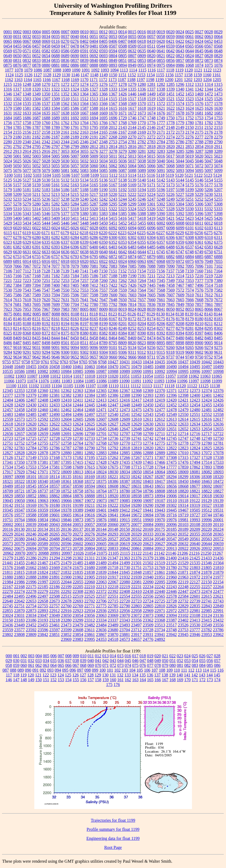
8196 (75, 324)
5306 (199, 204)
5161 (56, 185)
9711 (151, 357)
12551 (195, 414)
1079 (28, 70)
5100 (9, 175)
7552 (75, 290)
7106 (8, 271)
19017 (195, 496)
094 (58, 670)
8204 (142, 324)
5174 (180, 185)
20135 (55, 529)
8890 (151, 343)
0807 (132, 56)
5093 (180, 170)
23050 (66, 615)
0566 (199, 46)
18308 (206, 477)
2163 (84, 132)
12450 (148, 405)
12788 (78, 448)
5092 (170, 170)
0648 (218, 51)
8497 (36, 343)
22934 (90, 611)
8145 (8, 319)
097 (80, 670)
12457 (8, 410)
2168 (132, 132)
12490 (55, 414)
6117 (17, 233)
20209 (195, 529)
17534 (8, 467)
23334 (101, 620)
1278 (123, 84)
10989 (125, 371)
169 (180, 680)
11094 (171, 381)
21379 (148, 558)
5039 (151, 161)
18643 (148, 486)
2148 (170, 127)
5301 (151, 204)
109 (169, 670)
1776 (151, 123)
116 (220, 670)
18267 (148, 477)
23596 (43, 630)
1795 (94, 127)
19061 (31, 501)
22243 (171, 587)
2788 (199, 142)
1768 (123, 123)
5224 (151, 194)
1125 (19, 75)
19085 (125, 501)
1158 (188, 75)
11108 (102, 386)
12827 (8, 453)
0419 (151, 41)
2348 (103, 142)
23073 (148, 615)
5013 (132, 156)
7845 (170, 304)
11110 (114, 386)
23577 (19, 630)
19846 (66, 520)
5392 (180, 214)
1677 (170, 113)
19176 (43, 505)
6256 (199, 233)
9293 (36, 352)
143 (202, 675)
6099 (180, 228)
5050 (17, 166)
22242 (160, 587)
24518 (113, 639)
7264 (142, 281)
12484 (19, 414)
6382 (17, 247)
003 (31, 656)
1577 (209, 104)
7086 (142, 266)
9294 (46, 352)
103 (125, 670)
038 (76, 661)
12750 (218, 438)
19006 (171, 496)
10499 (218, 367)
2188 (65, 137)
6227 (161, 233)
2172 (170, 132)
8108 (75, 314)
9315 (161, 352)
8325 (8, 333)
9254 (142, 347)
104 (132, 670)
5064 (132, 166)
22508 (55, 596)
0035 (56, 37)
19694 (148, 515)
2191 (94, 137)
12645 (101, 429)
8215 (27, 328)
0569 (8, 51)
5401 (27, 218)
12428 (8, 405)
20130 (19, 529)
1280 (142, 84)
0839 (84, 60)
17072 (207, 453)
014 (113, 656)
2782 (142, 142)
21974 (207, 577)
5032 (84, 161)
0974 (151, 65)
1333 (113, 89)
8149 (27, 319)
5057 (75, 166)
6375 (218, 242)
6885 (199, 257)
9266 (199, 347)
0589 (75, 51)
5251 (190, 199)
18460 (195, 481)
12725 (31, 438)
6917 (56, 261)
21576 (8, 568)
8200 (113, 324)
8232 (84, 328)
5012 (123, 156)
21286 (31, 558)
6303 (142, 237)
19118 (183, 501)
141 (187, 675)
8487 (17, 343)
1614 (103, 108)
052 (180, 661)
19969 (148, 520)
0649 (8, 56)
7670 (209, 300)
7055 (218, 261)
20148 (113, 529)
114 (206, 670)
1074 (199, 65)
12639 (31, 429)
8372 (46, 333)
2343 (56, 142)
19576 (8, 515)
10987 (101, 371)
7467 (180, 285)
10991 (148, 371)
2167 (123, 132)
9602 (199, 352)
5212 (46, 194)
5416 (123, 218)
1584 (56, 108)
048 (150, 661)
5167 (113, 185)
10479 (136, 367)
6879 (151, 257)
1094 (114, 70)
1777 (161, 123)
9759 (35, 362)
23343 (125, 620)
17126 (8, 458)
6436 (123, 247)
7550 (65, 290)
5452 (123, 223)
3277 (103, 151)
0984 (170, 65)
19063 (43, 501)
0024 (180, 32)
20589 (43, 544)
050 (165, 661)
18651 (160, 486)
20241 (19, 534)
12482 (218, 410)
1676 (161, 113)
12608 (113, 419)
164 (143, 680)
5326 (151, 209)
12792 (113, 448)
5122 (198, 175)
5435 (36, 223)
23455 (43, 625)
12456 (218, 405)
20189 (183, 529)
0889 (103, 65)
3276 (94, 151)
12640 (43, 429)
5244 (123, 199)
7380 (218, 281)
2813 (103, 147)
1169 (75, 80)
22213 (101, 587)
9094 (75, 347)
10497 (207, 367)
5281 (46, 204)
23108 (195, 615)
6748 (190, 252)
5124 (217, 175)
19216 (101, 505)
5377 (65, 214)
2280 (8, 142)
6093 (123, 228)
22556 (148, 596)
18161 (78, 477)
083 (195, 665)
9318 (170, 352)
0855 (161, 60)
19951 (136, 520)
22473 (195, 591)
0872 (199, 60)
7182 (56, 276)
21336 (101, 558)
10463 (90, 367)
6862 (103, 257)
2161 (65, 132)
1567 (113, 104)
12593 (55, 419)
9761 (45, 362)
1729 (123, 118)
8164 (84, 319)
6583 (209, 247)
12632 (171, 424)
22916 (66, 611)
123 (53, 675)
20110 (218, 524)
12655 (218, 429)
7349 (170, 281)
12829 (31, 453)
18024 (101, 472)
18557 (55, 486)
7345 (161, 281)
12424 (207, 400)
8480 (180, 338)
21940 (148, 577)
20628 (171, 544)
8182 (209, 319)
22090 (148, 582)
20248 (43, 534)
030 (16, 661)
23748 (171, 630)
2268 (113, 137)
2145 (142, 127)
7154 (141, 271)
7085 (132, 266)
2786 (180, 142)
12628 (125, 424)
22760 (66, 606)
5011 (113, 156)
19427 (136, 510)
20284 (101, 534)
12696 (78, 434)
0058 (161, 37)
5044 (180, 161)
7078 (65, 266)
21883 (19, 577)
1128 (47, 75)
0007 (65, 32)
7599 (103, 295)
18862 (55, 496)
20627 (160, 544)
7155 (151, 271)
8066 (209, 309)
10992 (160, 371)
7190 (132, 276)
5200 (199, 190)
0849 (113, 60)
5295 (113, 204)
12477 (160, 410)
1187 (122, 80)
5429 (8, 223)
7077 (56, 266)
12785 (43, 448)
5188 (84, 190)
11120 (181, 386)
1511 (75, 99)
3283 (161, 151)
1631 (8, 113)
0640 (151, 51)
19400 (90, 510)
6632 (36, 252)
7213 (170, 276)
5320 (94, 209)
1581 (27, 108)
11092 (148, 381)
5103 (37, 175)
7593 (46, 295)
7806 (123, 304)
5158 (27, 185)
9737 (170, 357)
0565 (190, 46)
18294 (171, 477)
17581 (55, 467)
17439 (136, 462)
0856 (170, 60)
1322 (56, 89)
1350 (46, 94)
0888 (94, 65)
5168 (123, 185)
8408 (8, 338)
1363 (75, 94)
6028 (94, 228)
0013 (113, 32)
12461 (55, 410)
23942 (171, 635)
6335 (46, 242)
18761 (90, 491)
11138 (215, 386)
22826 (171, 606)
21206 (183, 553)
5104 (47, 175)
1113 (124, 70)
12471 (101, 410)
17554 (43, 467)
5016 (161, 156)
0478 (75, 46)
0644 (190, 51)
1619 (151, 108)
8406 (218, 333)
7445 (151, 285)
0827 (199, 56)
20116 (8, 529)
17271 (148, 458)
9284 (8, 352)
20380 (19, 539)
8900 (199, 343)
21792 (183, 568)
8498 (46, 343)
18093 (218, 472)
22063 (101, 582)
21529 (183, 563)
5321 (103, 209)
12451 (160, 405)
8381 (94, 333)
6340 (94, 242)
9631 (218, 352)
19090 (137, 501)
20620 (136, 544)
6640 (103, 252)
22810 (160, 606)
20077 (136, 524)
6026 (75, 228)
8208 (180, 324)
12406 (19, 400)
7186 (94, 276)
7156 (161, 271)
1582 (36, 108)
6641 (113, 252)
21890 (43, 577)
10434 (148, 362)
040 (91, 661)
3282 (151, 151)
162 (128, 680)
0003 (27, 32)
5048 (218, 161)
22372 (101, 591)
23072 (136, 615)
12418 (148, 400)
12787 (66, 448)
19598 (43, 515)
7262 (123, 281)
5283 (65, 204)
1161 (217, 75)
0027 (199, 32)
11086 (101, 381)
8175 (161, 319)
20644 (207, 544)
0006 (56, 32)
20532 (136, 539)
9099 (103, 347)
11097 (194, 381)
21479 (66, 563)
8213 (8, 328)
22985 (207, 611)
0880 (46, 65)
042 (106, 661)
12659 (43, 434)
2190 (84, 137)
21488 (90, 563)
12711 (160, 434)
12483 (8, 414)
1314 (209, 84)
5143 (170, 180)
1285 (170, 84)
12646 (113, 429)
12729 (66, 438)
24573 (125, 639)
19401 (101, 510)
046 (135, 661)
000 (9, 656)
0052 (103, 37)
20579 (19, 544)
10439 (195, 362)
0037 (65, 37)
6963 (142, 261)
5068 (170, 166)
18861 (43, 496)
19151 (19, 505)
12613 (171, 419)
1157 (179, 75)
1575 (190, 104)
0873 (209, 60)
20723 (66, 548)
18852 (31, 496)
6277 (8, 237)
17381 (43, 462)
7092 (180, 266)
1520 (161, 99)
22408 (125, 591)
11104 (57, 386)
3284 (170, 151)
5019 (190, 156)
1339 (170, 89)
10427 (113, 362)
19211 (89, 505)
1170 (84, 80)
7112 (27, 271)
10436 (171, 362)
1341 (190, 89)
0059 (170, 37)
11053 (136, 376)
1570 (142, 104)
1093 (105, 70)
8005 (84, 309)
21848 (136, 572)
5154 (209, 180)
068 (83, 665)
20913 (171, 548)
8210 (199, 324)
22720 (125, 601)
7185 (84, 276)
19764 (19, 520)
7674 (8, 304)
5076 (17, 170)
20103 (183, 524)
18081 (195, 472)
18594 (90, 486)
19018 (207, 496)
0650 (17, 56)
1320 (36, 89)
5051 (27, 166)
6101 (190, 228)
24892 (160, 639)
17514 (207, 462)
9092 (65, 347)
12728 (55, 438)
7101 (209, 266)
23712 (136, 630)
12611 (148, 419)
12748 (195, 438)
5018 (180, 156)
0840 (94, 60)
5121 (189, 175)
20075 (125, 524)
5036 (123, 161)
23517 (171, 625)
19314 (183, 505)
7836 (151, 304)
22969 (148, 611)
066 (68, 665)
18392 (136, 481)
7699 (56, 304)
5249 (170, 199)
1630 (218, 108)
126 (76, 675)
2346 (84, 142)
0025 (190, 32)
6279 (27, 237)
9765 (83, 362)
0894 (123, 65)
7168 (36, 276)
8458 (94, 338)
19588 (31, 515)
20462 (43, 539)
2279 (218, 137)
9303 (94, 352)
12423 (195, 400)
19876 (101, 520)
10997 (207, 371)
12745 (171, 438)
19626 (101, 515)
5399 (8, 218)
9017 (8, 347)
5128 (36, 180)
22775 (101, 606)
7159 (189, 271)
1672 (132, 113)
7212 (161, 276)
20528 (125, 539)
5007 (75, 156)
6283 (65, 237)
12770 (125, 443)
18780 (125, 491)
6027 (84, 228)
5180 (17, 190)
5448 (84, 223)
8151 (36, 319)
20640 (195, 544)
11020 (113, 376)
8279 (180, 328)
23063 (101, 615)
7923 (8, 309)
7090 (170, 266)
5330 (190, 209)
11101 (22, 386)
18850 (19, 496)
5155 (218, 180)
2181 (27, 137)
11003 (21, 376)
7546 (36, 290)
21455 (19, 563)
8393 (170, 333)
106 (147, 670)
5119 (170, 175)
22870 (19, 611)
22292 (66, 591)
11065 (217, 376)
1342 (199, 89)
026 (202, 656)
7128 (46, 271)
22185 (43, 587)
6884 (190, 257)
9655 (84, 357)
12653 (195, 429)
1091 (86, 70)
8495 (27, 343)
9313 (151, 352)
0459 (56, 46)
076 (143, 665)
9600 (190, 352)
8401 (209, 333)
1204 (207, 80)
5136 (103, 180)
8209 (190, 324)
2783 (151, 142)
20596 (66, 544)
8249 (123, 328)
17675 (113, 467)
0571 (27, 51)
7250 (36, 281)
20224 (218, 529)
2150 (190, 127)
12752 (19, 443)
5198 (180, 190)
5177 (209, 185)
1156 (169, 75)
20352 (183, 534)
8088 (56, 314)
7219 (209, 276)
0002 (17, 32)
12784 (31, 448)
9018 (17, 347)
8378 (75, 333)
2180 (17, 137)
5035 (113, 161)
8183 (218, 319)
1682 (209, 113)
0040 (75, 37)
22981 (195, 611)
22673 (55, 601)
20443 (31, 539)
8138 (180, 314)
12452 (171, 405)
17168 (55, 458)
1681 (199, 113)
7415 (103, 285)
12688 (55, 434)
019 (150, 656)
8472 (142, 338)
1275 (94, 84)
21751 (136, 568)
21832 (66, 572)
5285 (84, 204)
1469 (199, 94)
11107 (91, 386)
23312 (90, 620)
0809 (142, 56)
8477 (170, 338)
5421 (170, 218)
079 (165, 665)
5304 (180, 204)
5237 (56, 199)
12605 (78, 419)
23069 (113, 615)
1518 (142, 99)
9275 (218, 347)
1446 (132, 94)
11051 (125, 376)
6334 (36, 242)
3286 (190, 151)
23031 (19, 615)
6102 (199, 228)
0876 (17, 65)
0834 (46, 60)
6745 (161, 252)
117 (9, 675)
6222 (113, 233)
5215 (75, 194)
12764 (78, 443)
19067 (78, 501)
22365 (90, 591)
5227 (180, 194)
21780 (171, 568)
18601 (101, 486)
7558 (113, 290)
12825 (207, 448)
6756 (46, 257)
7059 (8, 266)
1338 (161, 89)
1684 (8, 118)
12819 (136, 448)
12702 (113, 434)
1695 (103, 118)
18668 (183, 486)
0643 (180, 51)
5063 (123, 166)
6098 (170, 228)
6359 (180, 242)
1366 (103, 94)
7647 (103, 300)
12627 (113, 424)
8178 (180, 319)
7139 (65, 271)
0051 (94, 37)
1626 (209, 108)
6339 (84, 242)
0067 (27, 41)
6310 (209, 237)
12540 (113, 414)
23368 (160, 620)
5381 (94, 214)
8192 (46, 324)
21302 (78, 558)
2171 (161, 132)
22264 (218, 587)
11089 (113, 381)
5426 (218, 218)
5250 (180, 199)
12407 (31, 400)
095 (65, 670)
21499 (125, 563)
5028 (46, 161)
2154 (8, 132)
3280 (132, 151)
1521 (170, 99)
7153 (132, 271)
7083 (113, 266)
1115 (142, 70)
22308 (78, 591)
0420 (161, 41)
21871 (183, 572)
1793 (84, 127)
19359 (43, 510)
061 (31, 665)
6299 (103, 237)
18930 (125, 496)
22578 (171, 596)
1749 (161, 118)
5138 (123, 180)
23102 (183, 615)
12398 (183, 395)
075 (135, 665)
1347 (17, 94)
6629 (8, 252)
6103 (209, 228)
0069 (46, 41)
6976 (199, 261)
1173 (113, 80)
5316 (56, 209)
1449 (151, 94)
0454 (8, 46)
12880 (66, 453)
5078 (36, 170)
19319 (195, 505)
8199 (103, 324)
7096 (199, 266)
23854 (78, 635)
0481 (94, 46)
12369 (148, 391)
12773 (136, 443)
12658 (31, 434)
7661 (161, 300)
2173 (180, 132)
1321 (46, 89)
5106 (66, 175)
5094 (190, 170)
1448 (142, 94)
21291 (43, 558)
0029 (218, 32)
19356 (31, 510)
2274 (170, 137)
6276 (218, 233)
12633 (183, 424)
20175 (160, 529)
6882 (170, 257)
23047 (43, 615)
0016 (142, 32)
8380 (84, 333)
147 (16, 680)
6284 (75, 237)
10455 (31, 367)
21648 (19, 568)
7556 (94, 290)
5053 (46, 166)
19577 (19, 515)
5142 (161, 180)
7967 (46, 309)
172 (202, 680)
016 (128, 656)
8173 (142, 319)
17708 (125, 467)
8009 (103, 309)
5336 (17, 214)
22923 (78, 611)
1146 (75, 75)
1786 (27, 127)
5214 (65, 194)
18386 (113, 481)
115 (213, 670)
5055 (56, 166)
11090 (125, 381)
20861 (136, 548)
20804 (90, 548)
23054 (78, 615)
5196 (161, 190)
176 (117, 684)
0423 (190, 41)
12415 (113, 400)
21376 (136, 558)
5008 (84, 156)
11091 (136, 381)
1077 (9, 70)
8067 (218, 309)
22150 (207, 582)
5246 (142, 199)
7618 (27, 300)
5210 (27, 194)
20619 (125, 544)
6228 (170, 233)
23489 (113, 625)
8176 (170, 319)
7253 (65, 281)
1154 (151, 75)
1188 (131, 80)
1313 (199, 84)
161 (120, 680)
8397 (199, 333)
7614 (8, 300)
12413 (101, 400)
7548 (56, 290)
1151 (122, 75)
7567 (151, 290)
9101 (113, 347)
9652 (75, 357)
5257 (8, 204)
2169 (142, 132)
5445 (56, 223)
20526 (101, 539)
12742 (148, 438)
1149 (104, 75)
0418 (142, 41)
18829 (8, 496)
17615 (90, 467)
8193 (56, 324)
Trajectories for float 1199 (113, 820)
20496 (78, 539)
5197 (170, 190)
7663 (170, 300)
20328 (125, 534)
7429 (142, 285)
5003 (36, 156)
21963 (183, 577)
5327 (161, 209)
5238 (65, 199)
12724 (19, 438)
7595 (65, 295)
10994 (171, 371)
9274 (209, 347)
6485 (151, 247)
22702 (90, 601)
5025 (17, 161)
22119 (183, 582)
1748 (151, 118)
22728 (171, 601)
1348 (27, 94)
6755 (36, 257)
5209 (17, 194)
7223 (27, 281)
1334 (123, 89)
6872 (113, 257)
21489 (101, 563)
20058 (101, 524)
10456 (43, 367)
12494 (66, 414)
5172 (161, 185)
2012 (113, 127)
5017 (170, 156)
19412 (125, 510)
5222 (132, 194)
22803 (136, 606)
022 (173, 656)
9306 (123, 352)
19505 (195, 510)
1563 (75, 104)
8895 (161, 343)
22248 (183, 587)
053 (187, 661)
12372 (183, 391)
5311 (27, 209)
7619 (36, 300)
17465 (148, 462)
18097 (8, 477)
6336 (56, 242)
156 (83, 680)
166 (158, 680)
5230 (209, 194)
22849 (218, 606)
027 (210, 656)
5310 (17, 209)
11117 (158, 386)
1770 (142, 123)
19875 (90, 520)
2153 (218, 127)
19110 (172, 501)
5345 (36, 214)
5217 (94, 194)
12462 (66, 410)
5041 (170, 161)
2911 (218, 147)
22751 (19, 606)
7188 (113, 276)
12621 (43, 424)
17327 (195, 458)
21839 (101, 572)
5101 (18, 175)
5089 (142, 170)
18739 (55, 491)
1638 (65, 113)
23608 (78, 630)
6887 (209, 257)
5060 (94, 166)
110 (177, 670)
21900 (66, 577)
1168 (65, 80)
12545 (160, 414)
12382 (66, 395)
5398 (218, 214)
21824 (43, 572)
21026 (78, 553)
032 (31, 661)
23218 (55, 620)
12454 (195, 405)
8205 (151, 324)
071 (106, 665)
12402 (218, 395)
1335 (132, 89)
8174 (151, 319)
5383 (103, 214)
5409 (56, 218)
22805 (148, 606)
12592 (43, 419)
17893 (207, 467)
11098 (205, 381)
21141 (148, 553)
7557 (103, 290)
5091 (161, 170)
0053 (113, 37)
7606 (161, 295)
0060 (180, 37)
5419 (151, 218)
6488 (170, 247)
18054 (148, 472)
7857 (199, 304)
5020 (199, 156)
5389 (151, 214)
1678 (180, 113)
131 (113, 675)
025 (195, 656)
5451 (113, 223)
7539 (17, 290)
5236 (46, 199)
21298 (66, 558)
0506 (103, 46)
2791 (8, 147)
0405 (103, 41)
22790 (125, 606)
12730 (78, 438)
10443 (218, 362)
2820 (170, 147)
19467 (183, 510)
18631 (136, 486)
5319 (84, 209)
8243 (103, 328)
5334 (8, 214)
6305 (161, 237)
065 (61, 665)
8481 (190, 338)
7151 (113, 271)
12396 (171, 395)
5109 (95, 175)
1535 (27, 104)
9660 (113, 357)
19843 (55, 520)
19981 (183, 520)
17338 (218, 458)
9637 (27, 357)
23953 (207, 635)
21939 (136, 577)
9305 (113, 352)
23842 (43, 635)
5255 (218, 199)
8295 (209, 328)
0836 (65, 60)
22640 (8, 601)
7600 (113, 295)
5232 (8, 199)
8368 (27, 333)
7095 (190, 266)
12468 (90, 410)
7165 (8, 276)
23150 (8, 620)
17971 (43, 472)
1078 (19, 70)
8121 (103, 314)
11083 (67, 381)
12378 (19, 395)
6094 (132, 228)
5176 (199, 185)
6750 (209, 252)
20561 (195, 539)
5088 (132, 170)
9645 (46, 357)
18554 (43, 486)
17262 (113, 458)
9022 (27, 347)
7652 (132, 300)
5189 (94, 190)
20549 (183, 539)
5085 (103, 170)
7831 (142, 304)
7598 (94, 295)
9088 (46, 347)
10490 (171, 367)
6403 (113, 247)
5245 (132, 199)
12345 (8, 391)
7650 (123, 300)
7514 (209, 285)
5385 (123, 214)
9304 (103, 352)
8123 (113, 314)
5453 (132, 223)
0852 (132, 60)
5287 (94, 204)
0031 (17, 37)
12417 (136, 400)
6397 (84, 247)
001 (16, 656)
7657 (142, 300)
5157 (17, 185)
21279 (8, 558)
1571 (151, 104)
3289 (218, 151)
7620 (46, 300)
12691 (66, 434)
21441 (8, 563)
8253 (142, 328)
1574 (180, 104)
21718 (113, 568)
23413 (195, 620)
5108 (85, 175)
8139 (189, 314)
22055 (78, 582)
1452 (180, 94)
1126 (28, 75)
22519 (78, 596)
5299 (132, 204)
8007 (94, 309)
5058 (84, 166)
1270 (46, 84)
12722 (218, 434)
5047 (209, 161)
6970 (170, 261)
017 (135, 656)
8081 (18, 314)
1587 (84, 108)
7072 (36, 266)
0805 (123, 56)
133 (128, 675)
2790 (218, 142)
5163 (75, 185)
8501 (65, 343)
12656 (8, 434)
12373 (195, 391)
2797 (56, 147)
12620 (31, 424)
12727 (43, 438)
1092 (95, 70)
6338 (75, 242)
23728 (148, 630)
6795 (94, 257)
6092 (113, 228)
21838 (90, 572)
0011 (94, 32)
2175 (199, 132)
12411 (78, 400)
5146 (199, 180)
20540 (160, 539)
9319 (180, 352)
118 (16, 675)
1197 (141, 80)
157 (91, 680)
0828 (209, 56)
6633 (46, 252)
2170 (151, 132)
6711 (151, 252)
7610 (190, 295)
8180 (199, 319)
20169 (148, 529)
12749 (207, 438)
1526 (218, 99)
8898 (180, 343)
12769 (113, 443)
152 (53, 680)
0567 (209, 46)
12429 (19, 405)
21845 (125, 572)
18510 (19, 486)
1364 (84, 94)
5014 (142, 156)
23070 (125, 615)
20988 (43, 553)
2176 (209, 132)
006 (53, 656)
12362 (66, 391)
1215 (8, 84)
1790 (65, 127)
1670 (113, 113)
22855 (8, 611)
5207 (218, 190)
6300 (113, 237)
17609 (78, 467)
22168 (19, 587)
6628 (218, 247)
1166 (47, 80)
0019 (161, 32)
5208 (8, 194)
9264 (180, 347)
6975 (190, 261)
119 (24, 675)
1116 (152, 70)
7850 (190, 304)
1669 (103, 113)
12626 (101, 424)
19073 (102, 501)
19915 (125, 520)
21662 (31, 568)
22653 (31, 601)
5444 (46, 223)
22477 (218, 591)
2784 (161, 142)
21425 (195, 558)
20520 (90, 539)
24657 (136, 639)
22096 (171, 582)
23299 (78, 620)
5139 (132, 180)
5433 (17, 223)
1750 (170, 118)
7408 (84, 285)
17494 (195, 462)
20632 (183, 544)
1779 (180, 123)
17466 (160, 462)
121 (38, 675)
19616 (90, 515)
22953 (113, 611)
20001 (218, 520)
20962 (8, 553)
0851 (123, 60)
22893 (43, 611)
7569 (170, 290)
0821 (161, 56)
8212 (218, 324)
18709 (8, 491)
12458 (19, 410)
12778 (183, 443)
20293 (113, 534)
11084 (78, 381)
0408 (132, 41)
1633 (27, 113)
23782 (207, 630)
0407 (123, 41)
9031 (36, 347)
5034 (103, 161)
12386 (113, 395)
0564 (180, 46)
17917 (8, 472)
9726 (161, 357)
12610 (136, 419)
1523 (190, 99)
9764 (74, 362)
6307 (180, 237)
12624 (78, 424)
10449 (19, 367)
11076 (44, 381)
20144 (101, 529)
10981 (31, 371)
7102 (218, 266)
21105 (113, 553)
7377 (199, 281)
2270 (132, 137)
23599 (66, 630)
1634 (36, 113)
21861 (160, 572)
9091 (56, 347)
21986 (19, 582)
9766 (93, 362)
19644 (125, 515)
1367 (113, 94)
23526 (183, 625)
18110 (43, 477)
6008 (180, 223)
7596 (75, 295)
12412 (90, 400)
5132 (65, 180)
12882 (90, 453)
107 (154, 670)
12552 (207, 414)
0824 (190, 56)
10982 (43, 371)
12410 (66, 400)
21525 (171, 563)
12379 (31, 395)
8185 (17, 324)
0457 (36, 46)
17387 (55, 462)
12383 (78, 395)
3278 (113, 151)
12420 (171, 400)
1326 (84, 89)
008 (68, 656)
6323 (8, 242)
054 (195, 661)
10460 (66, 367)
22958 (136, 611)
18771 (113, 491)
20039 (31, 524)
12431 (43, 405)
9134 (132, 347)
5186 (65, 190)
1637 (56, 113)
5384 (113, 214)
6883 (180, 257)
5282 (56, 204)
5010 (103, 156)
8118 (94, 314)
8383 (113, 333)
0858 (190, 60)
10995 (183, 371)
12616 (207, 419)
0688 (56, 56)
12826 (218, 448)
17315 (183, 458)
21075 (102, 553)
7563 (132, 290)
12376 (218, 391)
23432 (218, 620)
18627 (125, 486)
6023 (46, 228)
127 (83, 675)
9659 (103, 357)
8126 (132, 314)
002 (24, 656)
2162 (75, 132)
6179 (65, 233)
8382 (103, 333)
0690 (75, 56)
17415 (78, 462)
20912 (160, 548)
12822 (171, 448)
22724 (148, 601)
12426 (218, 400)
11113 (147, 386)
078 (158, 665)
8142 (199, 314)
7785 (103, 304)
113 (198, 670)
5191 (113, 190)
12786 (55, 448)
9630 (209, 352)
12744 (160, 438)
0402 (84, 41)
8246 (113, 328)
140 (180, 675)
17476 (183, 462)
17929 (19, 472)
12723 (8, 438)
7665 (180, 300)
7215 (190, 276)
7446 (161, 285)
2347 (94, 142)
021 (165, 656)
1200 (169, 80)
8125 (122, 314)
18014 (90, 472)
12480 (195, 410)
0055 (132, 37)
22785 (113, 606)
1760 (46, 123)
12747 (183, 438)
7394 (36, 285)
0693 (103, 56)
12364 (90, 391)
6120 (36, 233)
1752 (190, 118)
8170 (123, 319)
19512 (207, 510)
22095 (160, 582)
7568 (161, 290)
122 (46, 675)
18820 (183, 491)
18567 (66, 486)
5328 (170, 209)
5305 (190, 204)
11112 (136, 386)
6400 (94, 247)
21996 (31, 582)
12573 (19, 419)
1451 (170, 94)
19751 (8, 520)
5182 (36, 190)
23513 (160, 625)
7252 (56, 281)
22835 (195, 606)
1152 (132, 75)
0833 (36, 60)
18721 (19, 491)
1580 (17, 108)
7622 (56, 300)
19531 (218, 510)
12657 (19, 434)
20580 (31, 544)
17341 (8, 462)
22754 (31, 606)
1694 (94, 118)
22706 (101, 601)
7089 (161, 266)
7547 (46, 290)
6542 (199, 247)
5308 (218, 204)
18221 (113, 477)
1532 (8, 104)
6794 (84, 257)
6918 (65, 261)
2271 (142, 137)
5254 (209, 199)
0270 (65, 41)
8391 (151, 333)
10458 (55, 367)
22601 (195, 596)
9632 (8, 357)
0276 (75, 41)
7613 (218, 295)
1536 (36, 104)
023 (180, 656)
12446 (101, 405)
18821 (195, 491)
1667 (84, 113)
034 (46, 661)
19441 (148, 510)
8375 (65, 333)
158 (98, 680)
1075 (209, 65)
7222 (17, 281)
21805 (207, 568)
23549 (207, 625)
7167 (27, 276)
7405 (75, 285)
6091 (103, 228)
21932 (125, 577)
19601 (55, 515)
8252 (132, 328)
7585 (8, 295)
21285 (19, 558)
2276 (190, 137)
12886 (136, 453)
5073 (209, 166)
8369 (36, 333)
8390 (142, 333)
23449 (19, 625)
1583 (46, 108)
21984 (8, 582)
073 (120, 665)
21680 (90, 568)
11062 (194, 376)
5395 (190, 214)
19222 (113, 505)
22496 (31, 596)
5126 (17, 180)
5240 (84, 199)
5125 (8, 180)
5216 (84, 194)
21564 (218, 563)
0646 (209, 51)
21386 (160, 558)
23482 (90, 625)
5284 (75, 204)
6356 (151, 242)
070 (98, 665)
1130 (66, 75)
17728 (148, 467)
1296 (180, 84)
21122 (136, 553)
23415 (207, 620)
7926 (17, 309)
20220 (207, 529)
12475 (136, 410)
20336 (160, 534)
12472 (113, 410)
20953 (218, 548)
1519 (151, 99)
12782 (8, 448)
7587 (27, 295)
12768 (101, 443)
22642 (19, 601)
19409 (113, 510)
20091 (160, 524)
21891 (55, 577)
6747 (180, 252)
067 (76, 665)
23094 (171, 615)
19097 (148, 501)
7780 (94, 304)
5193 (132, 190)
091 (35, 670)
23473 (66, 625)
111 (184, 670)
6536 (180, 247)
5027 (36, 161)
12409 (55, 400)
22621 (218, 596)
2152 (209, 127)
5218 (103, 194)
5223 (142, 194)
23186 (31, 620)
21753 (148, 568)
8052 (180, 309)
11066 (9, 381)
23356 (136, 620)
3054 (75, 151)
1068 (190, 65)
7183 (65, 276)
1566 (103, 104)
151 (46, 680)
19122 (195, 501)
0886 (75, 65)
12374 (207, 391)
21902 (78, 577)
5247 (151, 199)
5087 (123, 170)
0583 (56, 51)
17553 (31, 467)
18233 (124, 477)
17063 (195, 453)
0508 (123, 46)
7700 (65, 304)
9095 (84, 347)
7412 (94, 285)
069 (91, 665)
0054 (123, 37)
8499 (56, 343)
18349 (55, 481)
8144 (218, 314)
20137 (78, 529)
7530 (8, 290)
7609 (180, 295)
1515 (113, 99)
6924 (123, 261)
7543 (27, 290)
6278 (17, 237)
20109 (207, 524)
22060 (90, 582)
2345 (75, 142)
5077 (27, 170)
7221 (8, 281)
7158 (180, 271)
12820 (148, 448)
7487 (190, 285)
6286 (94, 237)
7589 (36, 295)
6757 (56, 257)
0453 (218, 41)
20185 (171, 529)
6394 (65, 247)
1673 (142, 113)
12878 (43, 453)
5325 (142, 209)
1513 (94, 99)
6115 (8, 233)
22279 (43, 591)
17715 (136, 467)
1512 (84, 99)
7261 (113, 281)
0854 (151, 60)
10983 (55, 371)
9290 (17, 352)
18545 (31, 486)
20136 (66, 529)
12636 (218, 424)
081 (180, 665)
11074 (32, 381)
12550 (183, 414)
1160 (207, 75)
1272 (65, 84)
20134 (43, 529)
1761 (56, 123)
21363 (125, 558)
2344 (65, 142)
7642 (94, 300)
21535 (195, 563)
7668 (199, 300)
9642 (36, 357)
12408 (43, 400)
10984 (66, 371)
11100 (11, 386)
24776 (148, 639)
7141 (84, 271)
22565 (160, 596)
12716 (195, 434)
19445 (171, 510)
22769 (78, 606)
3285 (180, 151)
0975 (161, 65)
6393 (56, 247)
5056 (65, 166)
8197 (84, 324)
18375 (101, 481)
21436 (218, 558)
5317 (65, 209)
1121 (198, 70)
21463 (31, 563)
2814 (113, 147)
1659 (75, 113)
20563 (207, 539)
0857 (180, 60)
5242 (103, 199)
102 (117, 670)
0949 (132, 65)
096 (73, 670)
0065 (8, 41)
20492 (66, 539)
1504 (36, 99)
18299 (183, 477)
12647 (125, 429)
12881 (78, 453)
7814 (132, 304)
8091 (65, 314)
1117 (161, 70)
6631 (27, 252)
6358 (170, 242)
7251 (46, 281)
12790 (90, 448)
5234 (27, 199)
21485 (78, 563)
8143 (208, 314)
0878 (36, 65)
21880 (8, 577)
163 (135, 680)
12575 (31, 419)
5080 (56, 170)
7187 (103, 276)
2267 (103, 137)
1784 (8, 127)
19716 (171, 515)
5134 (84, 180)
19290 (148, 505)
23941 (160, 635)
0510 (142, 46)
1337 (151, 89)
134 (135, 675)
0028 (209, 32)
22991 (218, 611)
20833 (113, 548)
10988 (113, 371)
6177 (55, 233)
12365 (101, 391)
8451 (84, 338)
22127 (195, 582)
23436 (8, 625)
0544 (161, 46)
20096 (171, 524)
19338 (218, 505)
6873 (123, 257)
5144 (180, 180)
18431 (171, 481)
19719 (183, 515)
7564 (142, 290)
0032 (27, 37)
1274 (84, 84)
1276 (103, 84)
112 (191, 670)
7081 (94, 266)
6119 (27, 233)
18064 (160, 472)
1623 (180, 108)
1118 (170, 70)
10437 (183, 362)
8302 (218, 328)
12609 (125, 419)
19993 (195, 520)
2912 (8, 151)
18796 (148, 491)
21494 (113, 563)
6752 (8, 257)
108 (162, 670)
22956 (125, 611)
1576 (199, 104)
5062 (113, 166)
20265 (55, 534)
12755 (43, 443)
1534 (17, 104)
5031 (75, 161)
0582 (46, 51)
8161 (56, 319)
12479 (183, 410)
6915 (36, 261)
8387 (132, 333)
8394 (180, 333)
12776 (171, 443)
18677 (195, 486)
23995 (90, 639)
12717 (207, 434)
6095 (142, 228)
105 (140, 670)
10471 (125, 367)
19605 (66, 515)
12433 (55, 405)
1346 (8, 94)
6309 (199, 237)
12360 (43, 391)
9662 (123, 357)
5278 (17, 204)
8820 (132, 343)
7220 (218, 276)
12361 (55, 391)
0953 (142, 65)
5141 (151, 180)
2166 (113, 132)
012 (98, 656)
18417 (160, 481)
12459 (31, 410)
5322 (113, 209)
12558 (218, 414)
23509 (148, 625)
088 (13, 670)
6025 (65, 228)
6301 (123, 237)
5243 (113, 199)
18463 (207, 481)
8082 (27, 314)
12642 (66, 429)
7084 (123, 266)
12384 (90, 395)
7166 (17, 276)
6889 (8, 261)
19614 (78, 515)
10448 (8, 367)
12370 (160, 391)
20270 (66, 534)
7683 (27, 304)
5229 (199, 194)
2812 (94, 147)
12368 (136, 391)
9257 (161, 347)
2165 (103, 132)
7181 (46, 276)
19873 (78, 520)
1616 (123, 108)
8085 (37, 314)
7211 (151, 276)
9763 (64, 362)
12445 (90, 405)
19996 (207, 520)
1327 (94, 89)
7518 (218, 285)
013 (106, 656)
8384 (123, 333)
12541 (125, 414)
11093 (159, 381)
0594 (113, 51)
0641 (161, 51)
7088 (151, 266)
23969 (66, 639)
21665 (43, 568)
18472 (218, 481)
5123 (208, 175)
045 (128, 661)
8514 (94, 343)
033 (39, 661)
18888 (90, 496)
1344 (209, 89)
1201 (179, 80)
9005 (209, 343)
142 (195, 675)
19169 (31, 505)
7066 (17, 266)
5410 (65, 218)
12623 (66, 424)
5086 (113, 170)
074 (128, 665)
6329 (27, 242)
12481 (207, 410)
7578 (209, 290)
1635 (46, 113)
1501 (8, 99)
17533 (218, 462)
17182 (78, 458)
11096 (182, 381)
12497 (90, 414)
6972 (180, 261)
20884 (148, 548)
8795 (113, 343)
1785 (17, 127)
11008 (44, 376)
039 (83, 661)
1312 (190, 84)
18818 (171, 491)
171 (195, 680)
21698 (101, 568)
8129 (151, 314)
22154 (218, 582)
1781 (199, 123)
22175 (31, 587)
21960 (171, 577)
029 (9, 661)
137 (157, 675)
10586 (19, 371)
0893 (113, 65)
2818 (151, 147)
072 (113, 665)
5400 (17, 218)
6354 (132, 242)
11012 (55, 376)
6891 (17, 261)
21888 (31, 577)
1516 (123, 99)
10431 (125, 362)
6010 (190, 223)
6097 (161, 228)
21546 (207, 563)
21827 (55, 572)
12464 (78, 410)
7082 (103, 266)
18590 (78, 486)
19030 (218, 496)
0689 (65, 56)
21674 (66, 568)
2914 (27, 151)
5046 (199, 161)
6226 (151, 233)
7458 (170, 285)
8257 (161, 328)
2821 (180, 147)
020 (158, 656)
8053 (190, 309)
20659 (218, 544)
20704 (55, 548)
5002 (27, 156)
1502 (17, 99)
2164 (94, 132)
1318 (27, 89)
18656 (171, 486)
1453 (190, 94)
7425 (123, 285)
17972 (55, 472)
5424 (199, 218)
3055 (84, 151)
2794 (27, 147)
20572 (218, 539)
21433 (207, 558)
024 (187, 656)
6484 (142, 247)
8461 (103, 338)
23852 (66, 635)
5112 (113, 175)
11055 (159, 376)
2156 (27, 132)
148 (24, 680)
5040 (161, 161)
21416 (183, 558)
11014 (67, 376)
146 (9, 680)
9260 (170, 347)
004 (39, 656)
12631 (160, 424)
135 (143, 675)
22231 (136, 587)
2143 (123, 127)
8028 (142, 309)
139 (172, 675)
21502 (148, 563)
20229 (8, 534)
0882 (65, 65)
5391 (170, 214)
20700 (43, 548)
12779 (195, 443)
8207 (170, 324)
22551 (113, 596)
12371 (171, 391)
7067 (27, 266)
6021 (27, 228)
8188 (27, 324)
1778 (170, 123)
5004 (46, 156)
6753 (17, 257)
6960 (132, 261)
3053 (65, 151)
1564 (84, 104)
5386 (132, 214)
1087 (47, 70)
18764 (101, 491)
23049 (55, 615)
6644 (142, 252)
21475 (55, 563)
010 (83, 656)
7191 (142, 276)
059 (16, 665)
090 (28, 670)
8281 (190, 328)
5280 (36, 204)
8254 (151, 328)
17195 (90, 458)
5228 (190, 194)
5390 (161, 214)
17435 (125, 462)
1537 (46, 104)
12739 (125, 438)
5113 (123, 175)
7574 (190, 290)
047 (143, 661)
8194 (65, 324)
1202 (188, 80)
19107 (160, 501)
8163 (75, 319)
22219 (125, 587)
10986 (90, 371)
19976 (171, 520)
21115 (125, 553)
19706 (160, 515)
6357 (161, 242)
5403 (46, 218)
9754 (218, 357)
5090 (151, 170)
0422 (180, 41)
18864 (66, 496)
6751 (218, 252)
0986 (180, 65)
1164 (28, 80)
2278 (209, 137)
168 (173, 680)
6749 (199, 252)
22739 (195, 601)
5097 (209, 170)
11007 (32, 376)
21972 (195, 577)
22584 (183, 596)
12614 (183, 419)
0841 (103, 60)
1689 (56, 118)
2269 (123, 137)
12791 (101, 448)
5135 (94, 180)
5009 (94, 156)
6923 (113, 261)
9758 (26, 362)
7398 (46, 285)
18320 (218, 477)
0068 (36, 41)
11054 (148, 376)
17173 (66, 458)
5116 (151, 175)
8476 (161, 338)
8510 (75, 343)
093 (50, 670)
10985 (78, 371)
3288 (209, 151)
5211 (36, 194)
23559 (8, 630)
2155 (17, 132)
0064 (218, 37)
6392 (46, 247)
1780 (190, 123)
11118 (169, 386)
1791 (75, 127)
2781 (132, 142)
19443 (160, 510)
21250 (206, 553)
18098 (20, 477)
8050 (170, 309)
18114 (54, 477)
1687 (36, 118)
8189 (36, 324)
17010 (183, 453)
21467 (43, 563)
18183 (101, 477)
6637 (75, 252)
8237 (94, 328)
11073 (21, 381)
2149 (180, 127)
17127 (19, 458)
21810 (218, 568)
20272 (78, 534)
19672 (136, 515)
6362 (209, 242)
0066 (17, 41)
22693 (78, 601)
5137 (113, 180)
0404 (94, 41)
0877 (27, 65)
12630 (148, 424)
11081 (55, 381)
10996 (195, 371)
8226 (75, 328)
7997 (75, 309)
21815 (19, 572)
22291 (55, 591)
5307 (209, 204)
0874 (218, 60)
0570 (17, 51)
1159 (198, 75)
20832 (101, 548)
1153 (141, 75)
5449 (94, 223)
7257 (84, 281)
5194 (142, 190)
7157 (170, 271)
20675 (19, 548)
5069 (180, 166)
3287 (199, 151)
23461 (55, 625)
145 (217, 675)
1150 (113, 75)
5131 (56, 180)
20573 (8, 544)
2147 (161, 127)
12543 (148, 414)
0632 (132, 51)
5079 (46, 170)
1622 (170, 108)
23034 (31, 615)
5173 (170, 185)
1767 (113, 123)
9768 (102, 362)
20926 (195, 548)
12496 (78, 414)
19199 (78, 505)
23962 (218, 635)
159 (106, 680)
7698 (46, 304)
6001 (151, 223)
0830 (8, 60)
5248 (161, 199)
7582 (218, 290)
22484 (8, 596)
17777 (171, 467)
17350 (19, 462)
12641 (55, 429)
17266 (125, 458)
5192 (123, 190)
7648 (113, 300)
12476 (148, 410)
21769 (160, 568)
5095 (199, 170)
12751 (8, 443)
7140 (74, 271)
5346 (46, 214)
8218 (56, 328)
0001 (8, 32)
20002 (8, 524)
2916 (46, 151)
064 (53, 665)
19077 (113, 501)
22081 (136, 582)
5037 (132, 161)
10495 (195, 367)
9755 (7, 362)
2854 (199, 147)
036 (61, 661)
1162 (9, 80)
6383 (27, 247)
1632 (17, 113)
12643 (78, 429)
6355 (142, 242)
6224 (132, 233)
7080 (84, 266)
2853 (190, 147)
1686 (27, 118)
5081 (65, 170)
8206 (161, 324)
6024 (56, 228)
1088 (57, 70)
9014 (218, 343)
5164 (84, 185)
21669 (55, 568)
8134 (170, 314)
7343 (151, 281)
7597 (84, 295)
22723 (136, 601)
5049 (8, 166)
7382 (8, 285)
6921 (94, 261)
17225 (101, 458)
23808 (19, 635)
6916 (46, 261)
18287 (160, 477)
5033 (94, 161)
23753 (183, 630)
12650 (160, 429)
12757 (55, 443)
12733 (90, 438)
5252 (199, 199)
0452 (209, 41)
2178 (218, 132)
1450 (161, 94)
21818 (31, 572)
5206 (209, 190)
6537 (190, 247)
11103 (45, 386)
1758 (27, 123)
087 (6, 670)
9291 (27, 352)
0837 (75, 60)
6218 (84, 233)
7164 (218, 271)
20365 (218, 534)
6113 (218, 228)
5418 (142, 218)
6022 (36, 228)
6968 (161, 261)
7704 (75, 304)
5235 (36, 199)
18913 (101, 496)
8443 (46, 338)
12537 (101, 414)
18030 (113, 472)
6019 (8, 228)
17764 (160, 467)
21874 (195, 572)
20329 (136, 534)
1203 (198, 80)
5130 (46, 180)
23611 (89, 630)
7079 (75, 266)
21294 (55, 558)
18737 (43, 491)
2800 (84, 147)
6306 (170, 237)
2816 (132, 147)
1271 (56, 84)
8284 (199, 328)
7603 (132, 295)
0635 (142, 51)
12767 (90, 443)
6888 (218, 257)
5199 (190, 190)
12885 (125, 453)
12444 (78, 405)
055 (202, 661)
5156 (8, 185)
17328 (207, 458)
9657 (94, 357)
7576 (199, 290)
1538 (56, 104)
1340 (180, 89)
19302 (171, 505)
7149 (94, 271)
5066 (151, 166)
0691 (84, 56)
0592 (94, 51)
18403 (148, 481)
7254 (75, 281)
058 (9, 665)
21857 (148, 572)
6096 (151, 228)
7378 (209, 281)
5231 (218, 194)
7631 (65, 300)
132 (120, 675)
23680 (113, 630)
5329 (180, 209)
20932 (207, 548)
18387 (125, 481)
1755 (218, 118)
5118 (160, 175)
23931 (148, 635)
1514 (103, 99)
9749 (190, 357)
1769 (132, 123)
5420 (161, 218)
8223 (65, 328)
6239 (189, 233)
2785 (170, 142)
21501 (136, 563)
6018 (218, 223)
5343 (27, 214)
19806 (31, 520)
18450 (183, 481)
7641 (84, 300)
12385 (101, 395)
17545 (19, 467)
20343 (171, 534)
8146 (17, 319)
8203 (132, 324)
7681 (17, 304)
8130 (161, 314)
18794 (136, 491)
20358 (207, 534)
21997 (43, 582)
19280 (136, 505)
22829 (183, 606)
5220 (113, 194)
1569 (132, 104)
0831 (17, 60)
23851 (55, 635)
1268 (36, 84)
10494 (183, 367)
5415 (113, 218)
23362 (148, 620)
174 (217, 680)
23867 (101, 635)
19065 (55, 501)
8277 (170, 328)
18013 (78, 472)
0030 (8, 37)
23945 (183, 635)
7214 (180, 276)
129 (98, 675)
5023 (218, 156)
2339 (17, 142)
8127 (141, 314)
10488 (160, 367)
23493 (125, 625)
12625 (90, 424)
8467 (123, 338)
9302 (84, 352)
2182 (36, 137)
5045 (190, 161)
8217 (46, 328)
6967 (151, 261)
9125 (123, 347)
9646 (56, 357)
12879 (55, 453)
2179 (8, 137)
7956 (36, 309)
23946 (195, 635)
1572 (161, 104)
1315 (218, 84)
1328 (103, 89)
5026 (27, 161)
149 (31, 680)
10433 (136, 362)
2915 (36, 151)
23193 (43, 620)
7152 (122, 271)
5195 (151, 190)
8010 (113, 309)
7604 (142, 295)
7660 (151, 300)
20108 (195, 524)
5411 (75, 218)
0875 (8, 65)
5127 (27, 180)
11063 (205, 376)
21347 (113, 558)
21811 (8, 572)
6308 (190, 237)
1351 (56, 94)
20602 (78, 544)
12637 (8, 429)
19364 (55, 510)
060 (24, 665)
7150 (103, 271)
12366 (113, 391)
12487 (43, 414)
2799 (75, 147)
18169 (89, 477)
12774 (148, 443)
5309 (8, 209)
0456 (27, 46)
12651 (171, 429)
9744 (180, 357)
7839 (161, 304)
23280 (66, 620)
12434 (66, 405)
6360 (190, 242)
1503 (27, 99)
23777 (195, 630)
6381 (8, 247)
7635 (75, 300)
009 (76, 656)
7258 (94, 281)
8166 (103, 319)
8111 (84, 314)
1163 (18, 80)
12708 (136, 434)
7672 (218, 300)
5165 (94, 185)
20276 (90, 534)
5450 (103, 223)
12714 (183, 434)
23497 (136, 625)
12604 (66, 419)
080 (173, 665)
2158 (46, 132)
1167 (56, 80)
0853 (142, 60)
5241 (94, 199)
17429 (113, 462)
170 (187, 680)
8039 (151, 309)
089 (20, 670)
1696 (113, 118)
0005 (46, 32)
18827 (218, 491)
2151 (199, 127)
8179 (190, 319)
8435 (36, 338)
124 (61, 675)
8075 (8, 314)
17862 (195, 467)
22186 (55, 587)
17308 (171, 458)
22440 (160, 591)
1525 (209, 99)
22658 (43, 601)
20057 (90, 524)
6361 (199, 242)
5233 (17, 199)
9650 (65, 357)
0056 (142, 37)
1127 (38, 75)
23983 (78, 639)
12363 (78, 391)
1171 (94, 80)
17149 (31, 458)
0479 (84, 46)
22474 (207, 591)
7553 (84, 290)
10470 (113, 367)
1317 (17, 89)
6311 (218, 237)
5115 (142, 175)
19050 (20, 501)
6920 (84, 261)
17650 (101, 467)
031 (24, 661)
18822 (207, 491)
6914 (27, 261)
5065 (142, 166)
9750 (199, 357)
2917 (56, 151)
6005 (170, 223)
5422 (180, 218)
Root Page (113, 847)
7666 (190, 300)
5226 (170, 194)
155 (76, 680)
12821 (160, 448)
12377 (8, 395)
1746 (132, 118)
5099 (218, 170)
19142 (8, 505)
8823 (142, 343)
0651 (27, 56)
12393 (148, 395)
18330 (31, 481)
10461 (78, 367)
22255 (195, 587)
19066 (66, 501)
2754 (123, 142)
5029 (56, 161)
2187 (56, 137)
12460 (43, 410)
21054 (90, 553)
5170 (142, 185)
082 (187, 665)
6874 (132, 257)
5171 (151, 185)
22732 (183, 601)
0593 (103, 51)
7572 (180, 290)
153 (61, 680)
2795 (36, 147)
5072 (199, 166)
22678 (66, 601)
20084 (148, 524)
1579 (8, 108)
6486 (161, 247)
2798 (65, 147)
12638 (19, 429)
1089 (66, 70)
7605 (151, 295)
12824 (195, 448)
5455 (142, 223)
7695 (36, 304)
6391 (36, 247)
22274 (19, 591)
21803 (195, 568)
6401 (103, 247)
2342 (46, 142)
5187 (75, 190)
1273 (75, 84)
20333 (148, 534)
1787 (36, 127)
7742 (84, 304)
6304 (151, 237)
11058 (182, 376)
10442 (207, 362)
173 (210, 680)
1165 (37, 80)
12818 (125, 448)
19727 (195, 515)
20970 (20, 553)
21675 (78, 568)
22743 (218, 601)
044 (120, 661)
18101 (31, 477)
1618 (142, 108)
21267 (218, 553)
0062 (199, 37)
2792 (17, 147)
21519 (160, 563)
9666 (132, 357)
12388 (125, 395)
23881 (125, 635)
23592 (31, 630)
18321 (8, 481)
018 (143, 656)
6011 (199, 223)
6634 (56, 252)
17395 (66, 462)
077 (150, 665)
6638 (84, 252)
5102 (28, 175)
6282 (56, 237)
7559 (123, 290)
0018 (151, 32)
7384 (17, 285)
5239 (75, 199)
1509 (56, 99)
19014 (183, 496)
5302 (161, 204)
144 (210, 675)
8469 (132, 338)
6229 (180, 233)
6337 (65, 242)
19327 (207, 505)
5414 (103, 218)
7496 (199, 285)
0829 (218, 56)
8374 (56, 333)
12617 (218, 419)
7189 (123, 276)
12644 (90, 429)
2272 (151, 137)
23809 (31, 635)
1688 (46, 118)
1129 (56, 75)
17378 (31, 462)
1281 (151, 84)
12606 (90, 419)
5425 (209, 218)
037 (68, 661)
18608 (113, 486)
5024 (8, 161)
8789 (103, 343)
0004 (36, 32)
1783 (218, 123)
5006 (65, 156)
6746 (170, 252)
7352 (180, 281)
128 (90, 675)
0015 (132, 32)
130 (105, 675)
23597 (55, 630)
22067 (113, 582)
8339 (17, 333)
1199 (160, 80)
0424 (199, 41)
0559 (170, 46)
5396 (199, 214)
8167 (113, 319)
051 (173, 661)
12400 (195, 395)
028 (217, 656)
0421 (170, 41)
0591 (84, 51)
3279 (123, 151)
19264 (125, 505)
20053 (78, 524)
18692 (207, 486)
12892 (171, 453)
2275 (180, 137)
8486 (8, 343)
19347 (19, 510)
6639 (94, 252)
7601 (123, 295)
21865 (171, 572)
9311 (132, 352)
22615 (207, 596)
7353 (190, 281)
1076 (218, 65)
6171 (46, 233)
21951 (160, 577)
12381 (55, 395)
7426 (132, 285)
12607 (101, 419)
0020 (170, 32)
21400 (171, 558)
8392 (161, 333)
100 (102, 670)
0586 (65, 51)
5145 (190, 180)
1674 (151, 113)
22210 (90, 587)
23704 (125, 630)
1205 (217, 80)
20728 (78, 548)
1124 (9, 75)
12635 (207, 424)
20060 (113, 524)
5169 (132, 185)
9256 (151, 347)
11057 (171, 376)
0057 (151, 37)
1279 (132, 84)
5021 (209, 156)
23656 (101, 630)
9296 (56, 352)
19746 (218, 515)
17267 (136, 458)
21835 (78, 572)
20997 (67, 553)
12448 (125, 405)
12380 (43, 395)
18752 (66, 491)
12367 (125, 391)
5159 (36, 185)
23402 (183, 620)
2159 (56, 132)
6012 (209, 223)
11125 (204, 386)
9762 (55, 362)
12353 (19, 391)
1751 (180, 118)
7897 (218, 304)
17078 (218, 453)
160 (113, 680)
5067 (161, 166)
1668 (94, 113)
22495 (19, 596)
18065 (171, 472)
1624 (190, 108)
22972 (171, 611)
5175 (190, 185)
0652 (36, 56)
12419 (160, 400)
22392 (113, 591)
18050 (136, 472)
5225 (161, 194)
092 (43, 670)
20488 (55, 539)
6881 (161, 257)
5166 (103, 185)
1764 (84, 123)
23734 (160, 630)
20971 (32, 553)
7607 (170, 295)
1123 (217, 70)
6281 (46, 237)
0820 (151, 56)
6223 (122, 233)
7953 (27, 309)
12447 (113, 405)
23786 (218, 630)
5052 (36, 166)
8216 (36, 328)
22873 (31, 611)
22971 (160, 611)
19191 (66, 505)
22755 (43, 606)
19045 (8, 501)
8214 (17, 328)
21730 (125, 568)
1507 (46, 99)
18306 (195, 477)
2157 (36, 132)
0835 (56, 60)
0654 (46, 56)
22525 (90, 596)
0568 (218, 46)
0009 (75, 32)
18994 (160, 496)
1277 (113, 84)
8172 (132, 319)
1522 (180, 99)
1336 (142, 89)
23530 (195, 625)
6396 (75, 247)
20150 (125, 529)
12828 (19, 453)
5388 (142, 214)
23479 (78, 625)
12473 (125, 410)
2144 (132, 127)
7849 (180, 304)
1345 (218, 89)
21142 (159, 553)
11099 (217, 381)
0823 (180, 56)
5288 (103, 204)
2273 (161, 137)
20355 (195, 534)
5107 (76, 175)
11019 (101, 376)
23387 (171, 620)
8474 (151, 338)
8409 (17, 338)
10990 (136, 371)
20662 (8, 548)
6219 (94, 233)
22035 (55, 582)
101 (110, 670)
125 (68, 675)
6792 (65, 257)
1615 (113, 108)
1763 (75, 123)
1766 (103, 123)
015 (120, 656)
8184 (8, 324)
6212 (74, 233)
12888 (148, 453)
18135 (66, 477)
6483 (132, 247)
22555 (136, 596)
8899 (190, 343)
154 (68, 680)
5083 (84, 170)
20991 (55, 553)
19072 (90, 501)
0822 (170, 56)
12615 (195, 419)
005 (46, 656)
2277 (199, 137)
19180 (55, 505)
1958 (103, 127)
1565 (94, 104)
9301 (75, 352)
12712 (171, 434)
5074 (218, 166)
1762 (65, 123)
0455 (17, 46)
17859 (183, 467)
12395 (160, 395)
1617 (132, 108)
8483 (209, 338)
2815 (123, 147)
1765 (94, 123)
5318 (75, 209)
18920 (113, 496)
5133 (75, 180)
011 (91, 656)
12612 (160, 419)
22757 (55, 606)
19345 (8, 510)
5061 (103, 166)
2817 (142, 147)
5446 (65, 223)
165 (150, 680)
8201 (123, 324)
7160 (199, 271)
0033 (36, 37)
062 (39, 665)
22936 (101, 611)
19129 (206, 501)
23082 (160, 615)
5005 (56, 156)
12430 (31, 405)
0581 (36, 51)
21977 (218, 577)
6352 (113, 242)
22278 (31, 591)
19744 (207, 515)
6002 (161, 223)
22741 (207, 601)
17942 (31, 472)
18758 (78, 491)
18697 (218, 486)
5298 (123, 204)
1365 (94, 94)
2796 (46, 147)
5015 (151, 156)
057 (217, 661)
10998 (218, 371)
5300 (142, 204)
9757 (16, 362)
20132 (31, 529)
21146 (171, 553)
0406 (113, 41)
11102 (34, 386)
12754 (31, 443)
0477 (65, 46)
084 (202, 665)
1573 (170, 104)
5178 (218, 185)
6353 (123, 242)
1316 (8, 89)
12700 (90, 434)
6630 (17, 252)
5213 (56, 194)
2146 (151, 127)
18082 (207, 472)
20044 (66, 524)
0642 (170, 51)
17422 (90, 462)
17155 (43, 458)
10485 (148, 367)
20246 (31, 534)
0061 (190, 37)
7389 (27, 285)
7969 (56, 309)
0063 (209, 37)
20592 (55, 544)
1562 (65, 104)
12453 (183, 405)
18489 (8, 486)
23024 (8, 615)
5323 (123, 209)
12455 (207, 405)
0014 (123, 32)
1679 (190, 113)
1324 (75, 89)
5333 (218, 209)
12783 (19, 448)
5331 (199, 209)
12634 (195, 424)
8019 (123, 309)
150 (39, 680)
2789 (209, 142)
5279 (27, 204)
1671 (123, 113)
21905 (90, 577)
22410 (136, 591)
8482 (199, 338)
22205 (78, 587)
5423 (190, 218)
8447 (65, 338)
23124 (207, 615)
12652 (183, 429)
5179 (8, 190)
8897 (170, 343)
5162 (65, 185)
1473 (218, 94)
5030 (65, 161)
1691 (65, 118)
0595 (123, 51)
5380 (84, 214)
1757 (17, 123)
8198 (94, 324)
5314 (36, 209)
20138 (90, 529)
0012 (103, 32)
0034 (46, 37)
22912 (55, 611)
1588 (94, 108)
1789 (56, 127)
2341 (36, 142)
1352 (65, 94)
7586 (17, 295)
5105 (56, 175)
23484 (101, 625)
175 (109, 684)
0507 (113, 46)
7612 (209, 295)
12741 (136, 438)
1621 (161, 108)
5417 (132, 218)
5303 (170, 204)
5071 (190, 166)
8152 (46, 319)
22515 (66, 596)
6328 (17, 242)
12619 (19, 424)
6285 (84, 237)
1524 (199, 99)
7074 (46, 266)
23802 (8, 635)
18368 (78, 481)
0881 (56, 65)
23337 (113, 620)
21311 (89, 558)
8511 (84, 343)
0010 (84, 32)
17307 (160, 458)
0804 (113, 56)
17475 (171, 462)
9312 (142, 352)
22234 (148, 587)
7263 (132, 281)
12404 (8, 400)
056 (210, 661)
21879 (218, 572)
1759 (36, 123)
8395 (190, 333)
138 (165, 675)
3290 (8, 156)
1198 (150, 80)
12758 (66, 443)
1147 (85, 75)
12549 (171, 414)
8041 (161, 309)
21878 (207, 572)
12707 (125, 434)
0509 (132, 46)
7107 (18, 271)
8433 (27, 338)
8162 (65, 319)
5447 (75, 223)
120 (31, 675)
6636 (65, 252)
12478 (171, 410)
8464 (113, 338)
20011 (20, 524)
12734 (101, 438)
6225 (141, 233)
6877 (142, 257)
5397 (209, 214)
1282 (161, 84)
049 (158, 661)
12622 (55, 424)
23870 (113, 635)
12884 (113, 453)
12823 (183, 448)
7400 (56, 285)
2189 (75, 137)
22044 (66, 582)
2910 (209, 147)
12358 (31, 391)
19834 (43, 520)
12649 (148, 429)
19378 (66, 510)
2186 (46, 137)
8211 (209, 324)
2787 (190, 142)
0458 (46, 46)
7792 (113, 304)
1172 (103, 80)
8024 (132, 309)
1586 (75, 108)
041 (98, 661)
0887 (84, 65)
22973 (183, 611)
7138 (55, 271)
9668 (142, 357)
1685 (17, 118)
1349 (36, 94)
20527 (113, 539)
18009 (66, 472)
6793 (75, 257)
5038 (142, 161)
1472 (209, 94)
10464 (101, 367)
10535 (8, 371)
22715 (113, 601)
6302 (132, 237)
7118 (36, 271)
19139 (218, 501)
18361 (66, 481)
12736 (113, 438)
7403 (65, 285)
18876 (78, 496)
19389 (78, 510)
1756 (8, 123)
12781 (218, 443)
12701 (101, 434)
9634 (17, 357)
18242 (136, 477)
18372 (90, 481)
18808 (160, 491)
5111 (104, 175)
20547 (171, 539)
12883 (101, 453)
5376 (56, 214)
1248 (27, 84)
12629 (136, 424)
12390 (136, 395)
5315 (46, 209)
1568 (123, 104)
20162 (136, 529)
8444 (56, 338)
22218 (113, 587)
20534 (148, 539)
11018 (90, 376)
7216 (199, 276)
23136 (218, 615)
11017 (78, 376)
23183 (19, 620)
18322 (19, 481)
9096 (94, 347)
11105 (68, 386)
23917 (136, 635)
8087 (46, 314)
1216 (17, 84)
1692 (75, 118)
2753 (113, 142)
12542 (136, 414)
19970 (160, 520)
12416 (125, 400)
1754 (209, 118)
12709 (148, 434)
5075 (8, 170)
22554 (125, 596)
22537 (101, 596)
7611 (199, 295)
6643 (132, 252)
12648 (136, 429)
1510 (65, 99)
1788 (46, 127)
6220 (103, 233)
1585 (65, 108)
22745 (8, 606)
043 (113, 661)
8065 (199, 309)
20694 (31, 548)
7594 (56, 295)
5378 (75, 214)
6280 (36, 237)
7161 (208, 271)
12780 (207, 443)
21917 (113, 577)
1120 (189, 70)
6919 (75, 261)
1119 (179, 70)
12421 (183, 400)
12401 (207, 395)
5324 (132, 209)
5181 (27, 190)
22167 (8, 587)
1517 (132, 99)
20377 (8, 539)
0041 (84, 37)
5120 (179, 175)
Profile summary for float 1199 (113, 829)
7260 (103, 281)
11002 (9, 376)
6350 (103, 242)
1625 (199, 108)
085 (210, 665)
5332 (209, 209)
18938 (136, 496)
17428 (101, 462)
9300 (65, 352)
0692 (94, 56)
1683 (218, 113)
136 (150, 675)
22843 (207, 606)
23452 (31, 625)
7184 (75, 276)
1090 (76, 70)
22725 (160, 601)
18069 (183, 472)
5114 (132, 175)
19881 (113, 520)
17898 (218, 467)
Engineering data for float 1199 (113, 838)
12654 (207, 429)
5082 (75, 170)
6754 (27, 257)
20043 (55, 524)
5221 (123, 194)
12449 (136, 405)
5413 (94, 218)
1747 (142, 118)
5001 (17, 156)
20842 (125, 548)
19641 (113, 515)
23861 (90, 635)
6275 (208, 233)
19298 (160, 505)
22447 (183, 591)
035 (53, 661)
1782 (209, 123)
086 (217, 665)
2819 (161, 147)
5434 (27, 223)
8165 (94, 319)
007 (61, 656)
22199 (66, 587)
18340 (43, 481)
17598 (66, 467)
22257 (207, 587)
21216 (194, 553)
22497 (43, 596)
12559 (8, 419)
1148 (94, 75)
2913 (17, 151)
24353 (101, 639)
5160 (46, 185)
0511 (151, 46)
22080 (125, 582)
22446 (171, 591)
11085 (90, 381)
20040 (43, 524)
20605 (101, 544)
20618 (113, 544)
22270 (8, 591)
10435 (160, 362)
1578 (218, 104)
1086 (38, 70)
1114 (133, 70)
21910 (101, 577)
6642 (123, 252)
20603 (90, 544)
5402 (36, 218)
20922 (183, 548)
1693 (84, 118)
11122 (192, 386)
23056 (90, 615)
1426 (123, 94)
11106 (79, 386)
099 (95, 670)
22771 (90, 606)
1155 (160, 75)
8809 (123, 343)
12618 (8, 424)
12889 (160, 453)
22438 (148, 591)
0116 (55, 41)
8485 (218, 338)
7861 (209, 304)
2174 (190, 132)
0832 (27, 60)
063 (46, 665)
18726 (31, 491)
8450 (75, 338)
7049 (209, 261)
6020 (17, 228)
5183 (46, 190)
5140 (142, 180)
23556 (218, 625)
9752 (209, 357)
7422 (113, 285)
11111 (125, 386)
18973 (148, 496)
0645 (199, 51)
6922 (103, 261)
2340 (27, 142)
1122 (208, 70)
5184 (56, 190)
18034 (125, 472)
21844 (113, 572)
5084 (94, 170)
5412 (84, 218)
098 (87, 670)
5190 (103, 190)
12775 (160, 443)
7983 (65, 309)
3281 (142, 151)
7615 (17, 300)
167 (165, 680)
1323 (65, 89)
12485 (31, 414)
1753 (199, 118)
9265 (190, 347)
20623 (148, 544)
